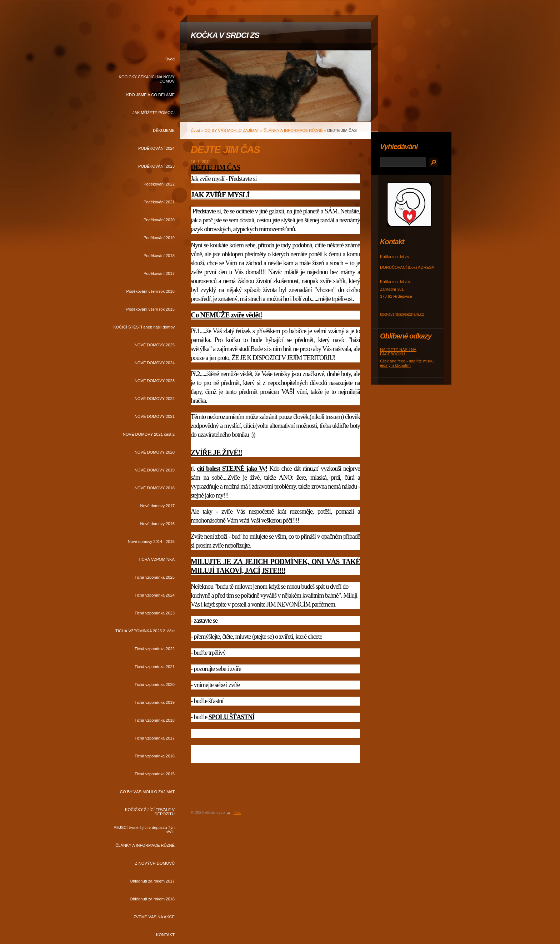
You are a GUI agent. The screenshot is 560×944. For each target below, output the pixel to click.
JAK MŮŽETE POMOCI (154, 113)
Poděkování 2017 (159, 273)
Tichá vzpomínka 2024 (155, 595)
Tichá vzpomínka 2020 (155, 684)
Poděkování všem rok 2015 (150, 309)
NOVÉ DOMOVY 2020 (155, 452)
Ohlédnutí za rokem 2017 (152, 881)
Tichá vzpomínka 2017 (155, 738)
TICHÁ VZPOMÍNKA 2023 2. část (145, 631)
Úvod (170, 59)
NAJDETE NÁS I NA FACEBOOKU (398, 352)
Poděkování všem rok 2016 (150, 291)
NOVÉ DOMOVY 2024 (155, 363)
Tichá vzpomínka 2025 (155, 577)
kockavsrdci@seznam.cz (402, 314)
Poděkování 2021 (159, 202)
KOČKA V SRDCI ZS (225, 35)
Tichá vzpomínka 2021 (155, 667)
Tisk (237, 812)
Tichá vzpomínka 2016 (155, 756)
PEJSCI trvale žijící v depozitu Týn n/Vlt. (144, 830)
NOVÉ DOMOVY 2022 (155, 399)
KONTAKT (165, 935)
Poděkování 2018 (159, 256)
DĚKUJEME (164, 130)
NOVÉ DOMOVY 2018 (155, 488)
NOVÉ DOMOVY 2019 (155, 470)
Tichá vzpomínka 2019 (155, 702)
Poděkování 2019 (159, 238)
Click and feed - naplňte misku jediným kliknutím (407, 363)
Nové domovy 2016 (157, 524)
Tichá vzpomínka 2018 (155, 720)
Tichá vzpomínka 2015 (155, 774)
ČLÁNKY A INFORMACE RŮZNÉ (145, 845)
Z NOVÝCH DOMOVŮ (155, 863)
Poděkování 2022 (159, 184)
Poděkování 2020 (159, 220)
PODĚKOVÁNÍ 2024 (156, 148)
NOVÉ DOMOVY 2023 (155, 381)
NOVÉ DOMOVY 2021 (155, 416)
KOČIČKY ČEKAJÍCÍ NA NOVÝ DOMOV (147, 79)
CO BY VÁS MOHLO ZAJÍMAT (147, 792)
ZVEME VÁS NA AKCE (154, 917)
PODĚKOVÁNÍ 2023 (156, 166)
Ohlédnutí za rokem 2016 (152, 899)
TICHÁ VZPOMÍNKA (156, 559)
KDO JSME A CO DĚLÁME (150, 95)
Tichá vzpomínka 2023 (155, 613)
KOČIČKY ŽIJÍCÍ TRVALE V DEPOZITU (150, 812)
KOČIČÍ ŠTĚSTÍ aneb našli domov (144, 327)
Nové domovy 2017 (157, 506)
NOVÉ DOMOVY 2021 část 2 (149, 434)
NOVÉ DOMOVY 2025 (155, 345)
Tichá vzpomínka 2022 (155, 649)
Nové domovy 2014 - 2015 (151, 542)
